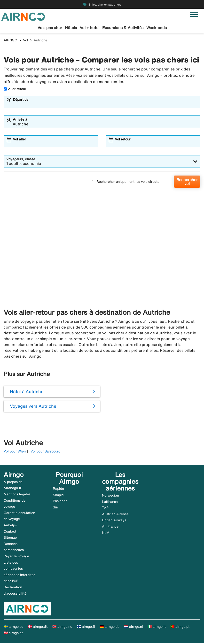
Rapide (58, 489)
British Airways (114, 521)
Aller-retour (15, 90)
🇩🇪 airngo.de (110, 627)
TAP (105, 509)
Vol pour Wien (15, 452)
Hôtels (71, 28)
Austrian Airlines (115, 515)
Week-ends (157, 28)
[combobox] (105, 105)
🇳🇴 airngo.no (62, 627)
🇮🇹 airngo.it (157, 627)
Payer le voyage (16, 557)
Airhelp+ (10, 526)
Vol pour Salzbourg (45, 452)
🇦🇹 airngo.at (13, 634)
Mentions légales (17, 495)
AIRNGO (10, 41)
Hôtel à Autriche (27, 392)
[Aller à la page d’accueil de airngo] (23, 16)
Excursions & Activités (123, 28)
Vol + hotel (90, 28)
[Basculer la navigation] (194, 14)
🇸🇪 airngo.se (13, 627)
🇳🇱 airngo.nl (133, 627)
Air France (110, 527)
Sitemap (10, 538)
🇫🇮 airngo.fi (86, 627)
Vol (26, 41)
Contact (10, 532)
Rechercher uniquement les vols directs (126, 182)
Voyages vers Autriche (33, 407)
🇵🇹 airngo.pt (180, 627)
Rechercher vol (187, 183)
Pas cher (60, 502)
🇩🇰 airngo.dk (38, 627)
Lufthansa (110, 502)
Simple (58, 496)
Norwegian (110, 496)
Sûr (55, 508)
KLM (106, 533)
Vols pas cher (50, 28)
